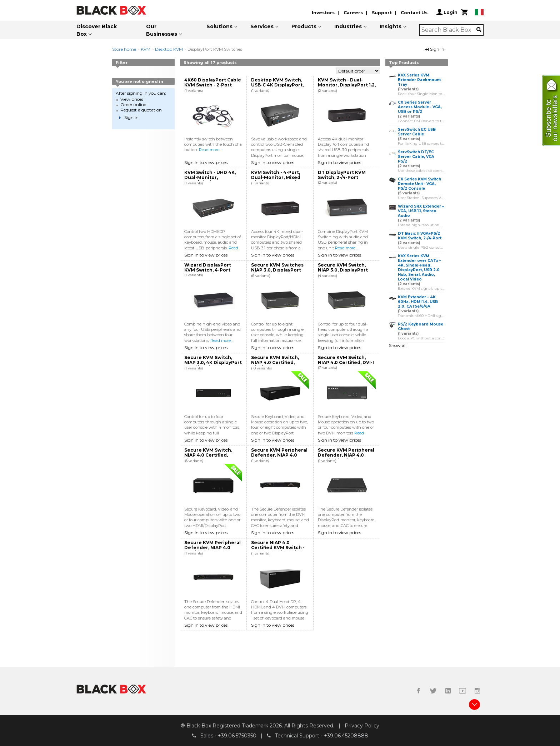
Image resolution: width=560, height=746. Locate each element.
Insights (391, 26)
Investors (323, 13)
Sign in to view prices (206, 162)
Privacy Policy (362, 726)
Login (447, 12)
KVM (146, 49)
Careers (353, 13)
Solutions (219, 26)
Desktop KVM (169, 49)
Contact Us (414, 13)
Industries (348, 26)
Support (382, 13)
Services (262, 26)
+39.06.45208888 (346, 736)
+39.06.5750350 (237, 736)
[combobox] (449, 30)
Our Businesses (162, 30)
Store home (124, 49)
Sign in (435, 49)
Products (304, 26)
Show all (398, 345)
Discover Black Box (97, 30)
